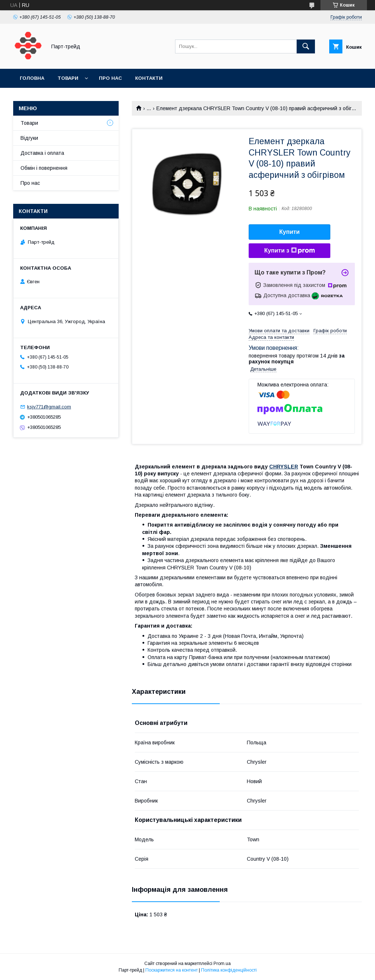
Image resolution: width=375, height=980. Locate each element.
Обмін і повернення (44, 168)
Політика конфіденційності (229, 970)
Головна (32, 78)
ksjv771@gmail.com (49, 407)
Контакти (149, 78)
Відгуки (29, 138)
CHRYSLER (284, 467)
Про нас (110, 78)
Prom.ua (222, 964)
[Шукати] (306, 46)
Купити (290, 232)
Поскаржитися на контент (172, 970)
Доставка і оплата (42, 153)
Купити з (289, 251)
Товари (68, 78)
